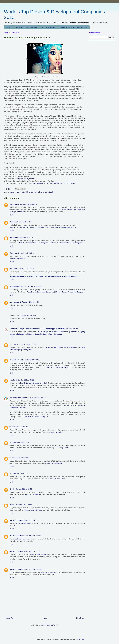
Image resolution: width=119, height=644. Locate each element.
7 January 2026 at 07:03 (20, 458)
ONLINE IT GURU (16, 520)
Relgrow (13, 344)
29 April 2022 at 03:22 (39, 398)
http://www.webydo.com (26, 179)
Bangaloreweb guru (17, 286)
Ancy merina (14, 302)
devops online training (54, 463)
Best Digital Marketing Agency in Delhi (34, 383)
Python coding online (32, 494)
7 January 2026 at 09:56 (23, 489)
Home (8, 27)
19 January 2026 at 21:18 (32, 520)
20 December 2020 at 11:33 (26, 344)
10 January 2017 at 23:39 (34, 286)
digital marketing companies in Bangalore (61, 347)
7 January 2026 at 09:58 (23, 505)
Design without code (46, 192)
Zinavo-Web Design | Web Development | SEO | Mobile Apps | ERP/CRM (37, 329)
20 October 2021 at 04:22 (25, 380)
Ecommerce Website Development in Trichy (61, 227)
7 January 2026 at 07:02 (20, 427)
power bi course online (39, 554)
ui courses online (57, 432)
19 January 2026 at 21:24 (32, 551)
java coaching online (61, 448)
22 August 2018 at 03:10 (28, 315)
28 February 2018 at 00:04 (29, 302)
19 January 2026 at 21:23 (32, 536)
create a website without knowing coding (24, 192)
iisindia (12, 380)
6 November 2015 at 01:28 (27, 237)
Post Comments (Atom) (49, 625)
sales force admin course (22, 539)
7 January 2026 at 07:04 (20, 473)
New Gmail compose (49, 27)
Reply (12, 215)
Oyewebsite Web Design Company (35, 417)
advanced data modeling (56, 479)
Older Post (80, 618)
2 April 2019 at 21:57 (72, 329)
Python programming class (33, 510)
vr (10, 427)
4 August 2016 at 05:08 (26, 269)
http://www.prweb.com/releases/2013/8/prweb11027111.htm (54, 183)
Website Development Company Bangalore (66, 243)
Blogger (81, 639)
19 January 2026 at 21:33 (32, 569)
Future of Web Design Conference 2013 (74, 27)
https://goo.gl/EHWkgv (17, 258)
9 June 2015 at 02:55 (25, 222)
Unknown (13, 204)
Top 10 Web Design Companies (26, 27)
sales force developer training (51, 572)
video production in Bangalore (57, 367)
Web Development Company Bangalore (34, 243)
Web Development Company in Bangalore (53, 332)
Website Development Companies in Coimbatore (27, 227)
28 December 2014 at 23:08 (27, 204)
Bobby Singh (14, 360)
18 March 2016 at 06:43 (26, 253)
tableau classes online (23, 523)
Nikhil (12, 489)
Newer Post (10, 618)
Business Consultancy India (20, 398)
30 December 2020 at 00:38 (30, 360)
